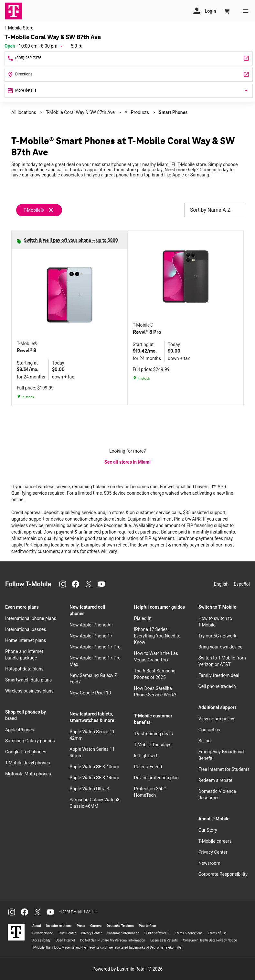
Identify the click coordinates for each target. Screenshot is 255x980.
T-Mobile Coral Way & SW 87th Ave (80, 112)
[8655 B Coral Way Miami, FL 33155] (129, 75)
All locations (24, 112)
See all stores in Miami (127, 462)
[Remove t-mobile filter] (39, 210)
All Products (137, 112)
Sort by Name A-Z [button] (214, 210)
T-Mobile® (34, 210)
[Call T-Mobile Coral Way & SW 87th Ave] (129, 58)
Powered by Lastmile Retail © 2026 (127, 969)
